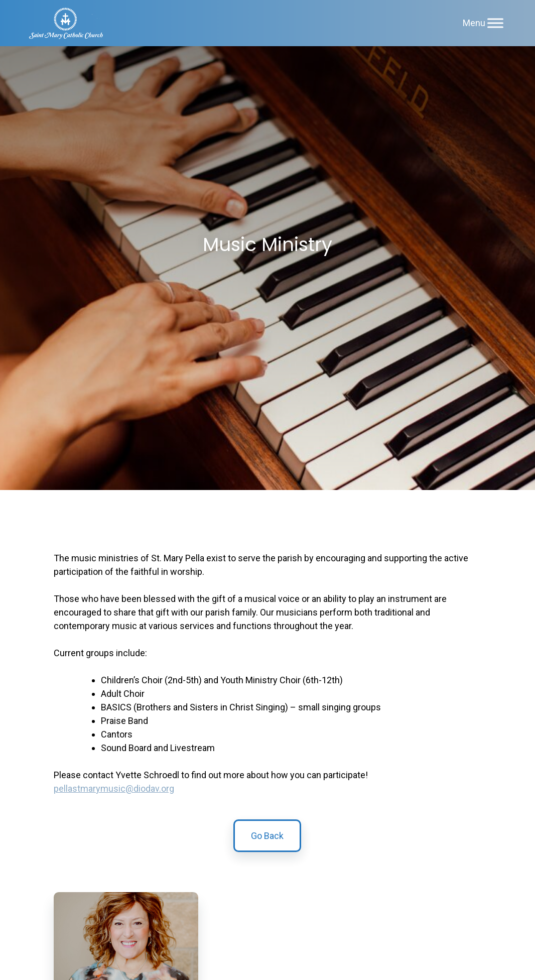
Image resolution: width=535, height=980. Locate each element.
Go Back (267, 840)
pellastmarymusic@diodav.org (114, 788)
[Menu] (495, 23)
